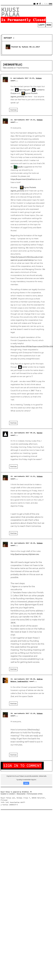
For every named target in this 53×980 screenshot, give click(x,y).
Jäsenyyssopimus (21, 794)
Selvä (26, 783)
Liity (42, 25)
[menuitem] (49, 25)
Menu (49, 25)
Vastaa (13, 110)
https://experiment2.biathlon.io (24, 179)
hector (25, 367)
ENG (51, 4)
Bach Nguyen (24, 90)
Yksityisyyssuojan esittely (35, 794)
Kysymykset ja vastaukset (8, 794)
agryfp (20, 167)
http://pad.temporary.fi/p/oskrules (25, 554)
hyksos (39, 78)
